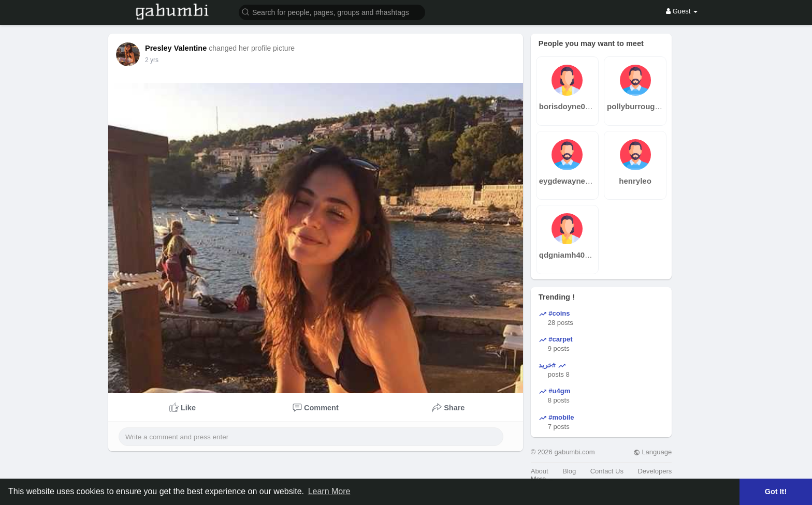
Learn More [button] (329, 491)
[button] (332, 12)
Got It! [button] (776, 492)
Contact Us (607, 471)
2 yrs (152, 60)
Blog (569, 471)
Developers (655, 471)
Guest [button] (682, 11)
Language (653, 452)
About (540, 471)
